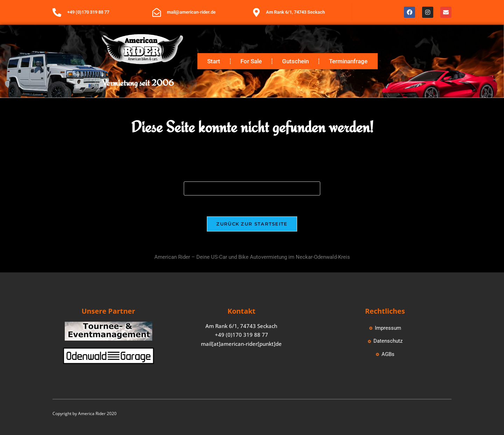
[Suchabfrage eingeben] (252, 188)
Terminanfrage (348, 61)
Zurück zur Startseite (252, 224)
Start (214, 61)
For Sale (251, 61)
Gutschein (295, 61)
